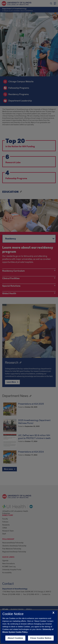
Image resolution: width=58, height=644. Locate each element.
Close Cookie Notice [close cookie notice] (41, 638)
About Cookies (15, 638)
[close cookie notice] (53, 613)
